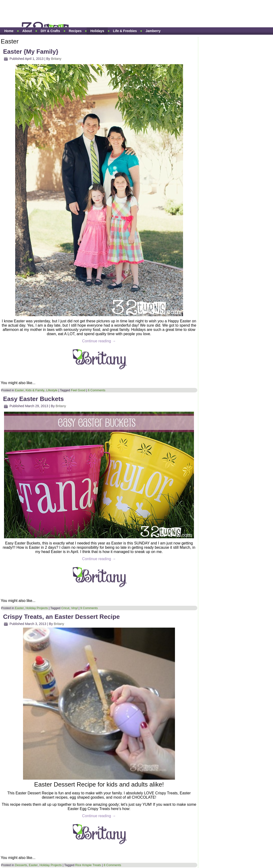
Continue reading (99, 341)
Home (9, 31)
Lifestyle (52, 390)
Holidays (97, 31)
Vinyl (74, 608)
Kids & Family (35, 390)
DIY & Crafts (50, 31)
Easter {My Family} (31, 52)
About (27, 31)
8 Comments (112, 865)
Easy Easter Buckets (33, 399)
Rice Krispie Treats (88, 865)
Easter (19, 390)
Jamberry (153, 31)
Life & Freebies (125, 31)
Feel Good (78, 390)
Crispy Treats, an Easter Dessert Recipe (61, 617)
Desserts (21, 865)
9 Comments (89, 608)
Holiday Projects (37, 608)
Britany (56, 59)
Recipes (75, 31)
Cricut (65, 608)
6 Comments (97, 390)
